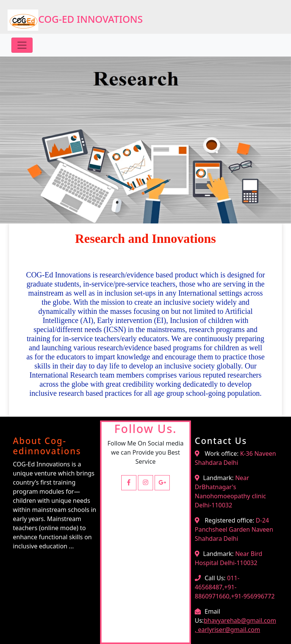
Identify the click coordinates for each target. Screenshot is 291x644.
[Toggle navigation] (22, 45)
